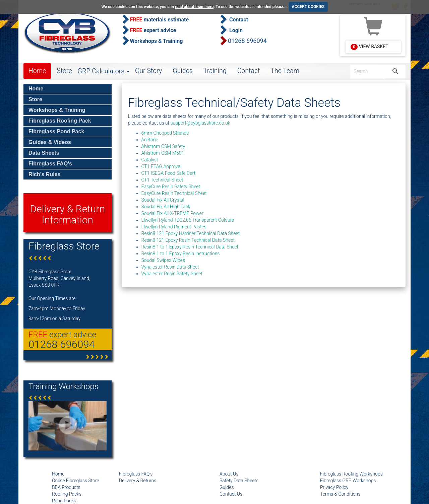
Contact (249, 71)
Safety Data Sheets (239, 481)
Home (37, 71)
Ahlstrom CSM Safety (163, 146)
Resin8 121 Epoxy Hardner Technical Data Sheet (191, 233)
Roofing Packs (67, 494)
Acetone (150, 140)
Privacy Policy (334, 487)
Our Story (148, 71)
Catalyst (150, 160)
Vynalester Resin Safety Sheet (172, 274)
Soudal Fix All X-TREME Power (172, 213)
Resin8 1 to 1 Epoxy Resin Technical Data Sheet (190, 247)
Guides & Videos (50, 142)
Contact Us (231, 494)
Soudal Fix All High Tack (166, 207)
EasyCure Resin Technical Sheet (174, 193)
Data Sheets (44, 153)
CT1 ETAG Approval (162, 166)
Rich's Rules (44, 174)
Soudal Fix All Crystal (163, 200)
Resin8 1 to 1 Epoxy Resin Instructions (181, 254)
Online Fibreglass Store (76, 481)
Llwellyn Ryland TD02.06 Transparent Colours (188, 220)
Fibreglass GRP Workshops (348, 481)
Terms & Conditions (340, 494)
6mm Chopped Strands (165, 133)
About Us (229, 474)
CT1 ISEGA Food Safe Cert (169, 173)
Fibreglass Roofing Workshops (351, 474)
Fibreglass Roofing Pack (60, 121)
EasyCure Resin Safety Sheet (171, 187)
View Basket (369, 47)
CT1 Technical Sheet (162, 180)
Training (215, 71)
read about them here (194, 7)
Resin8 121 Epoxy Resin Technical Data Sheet (188, 240)
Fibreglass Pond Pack (56, 131)
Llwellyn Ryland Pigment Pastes (174, 227)
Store (64, 71)
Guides (183, 71)
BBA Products (66, 487)
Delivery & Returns (138, 481)
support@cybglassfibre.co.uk (200, 123)
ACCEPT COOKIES (308, 7)
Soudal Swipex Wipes (163, 260)
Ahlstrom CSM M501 (163, 153)
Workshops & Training (57, 110)
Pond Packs (64, 501)
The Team (285, 71)
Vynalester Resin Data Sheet (170, 267)
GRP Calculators (104, 71)
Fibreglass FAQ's (50, 164)
